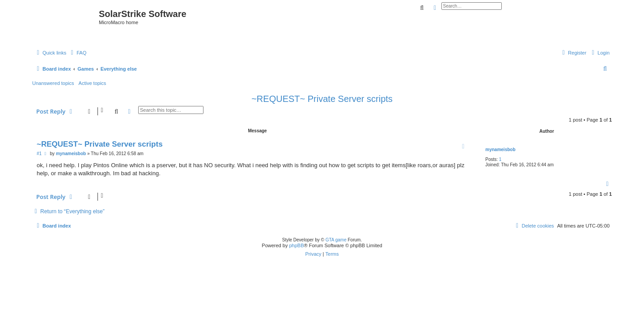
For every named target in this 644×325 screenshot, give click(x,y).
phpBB (296, 245)
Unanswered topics (53, 83)
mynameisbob (500, 150)
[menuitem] (77, 53)
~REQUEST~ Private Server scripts (322, 99)
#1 (39, 154)
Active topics (93, 83)
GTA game (336, 240)
